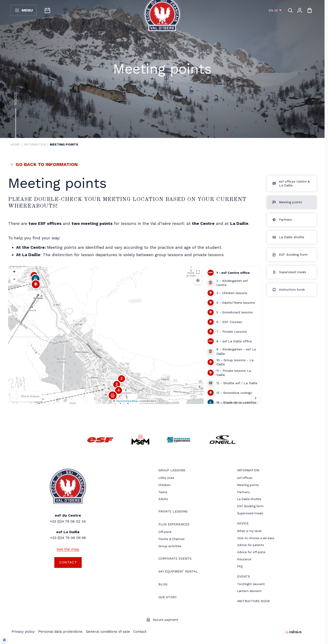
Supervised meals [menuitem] (250, 513)
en (275, 10)
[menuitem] (172, 471)
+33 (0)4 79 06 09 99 (68, 538)
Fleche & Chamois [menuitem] (171, 539)
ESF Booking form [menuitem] (250, 506)
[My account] (300, 10)
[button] (36, 287)
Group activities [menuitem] (170, 546)
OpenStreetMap (127, 401)
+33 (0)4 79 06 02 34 (68, 521)
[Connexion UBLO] (4, 640)
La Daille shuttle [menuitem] (249, 499)
